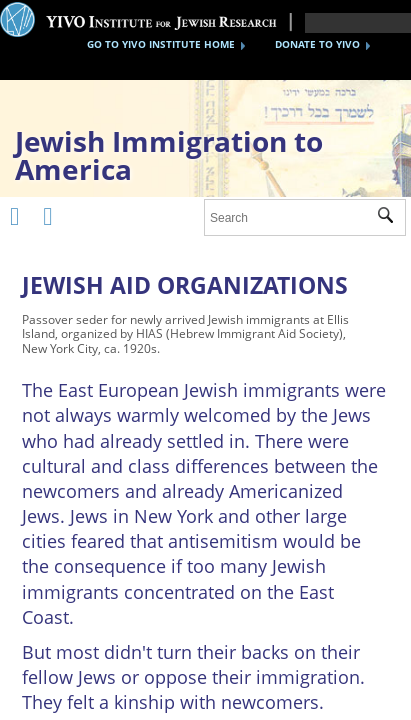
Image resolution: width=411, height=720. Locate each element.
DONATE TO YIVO (317, 44)
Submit (391, 218)
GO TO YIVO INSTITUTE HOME (161, 44)
